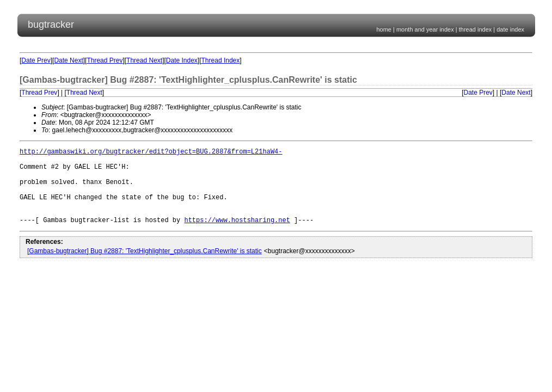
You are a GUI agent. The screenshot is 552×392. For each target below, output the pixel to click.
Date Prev (36, 60)
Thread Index (221, 60)
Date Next (68, 60)
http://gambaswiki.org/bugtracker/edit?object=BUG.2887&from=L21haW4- (151, 153)
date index (510, 29)
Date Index (182, 60)
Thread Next (144, 60)
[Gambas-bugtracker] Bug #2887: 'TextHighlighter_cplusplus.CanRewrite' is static (145, 267)
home (384, 29)
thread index (476, 29)
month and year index (425, 29)
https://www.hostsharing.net (237, 236)
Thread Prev (105, 60)
